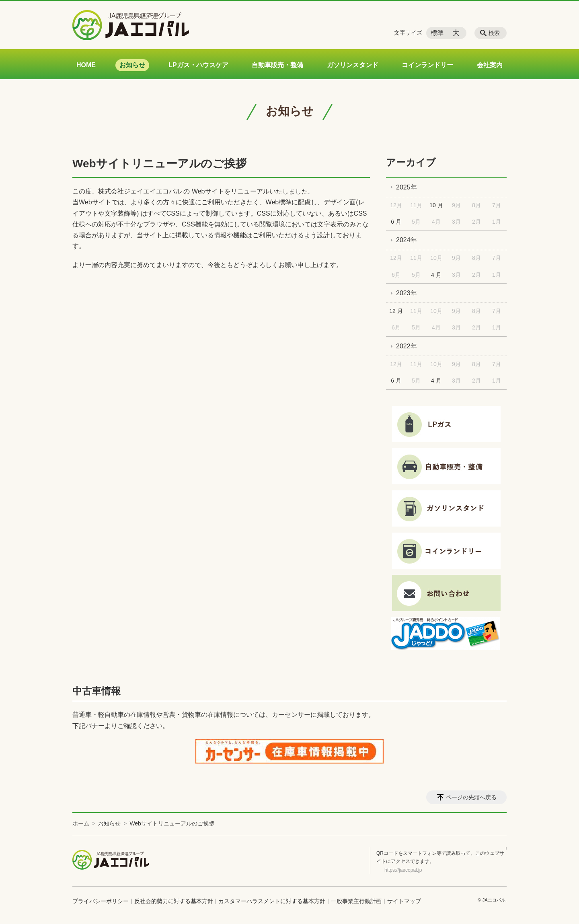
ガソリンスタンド (353, 65)
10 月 (436, 205)
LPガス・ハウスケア (198, 65)
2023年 (407, 293)
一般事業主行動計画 (356, 901)
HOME (86, 65)
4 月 (436, 275)
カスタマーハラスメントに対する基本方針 (272, 901)
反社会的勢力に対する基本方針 (174, 901)
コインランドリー (427, 65)
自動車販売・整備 (277, 65)
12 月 (396, 311)
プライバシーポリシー (101, 901)
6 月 (396, 222)
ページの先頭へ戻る (471, 797)
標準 (437, 33)
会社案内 (490, 65)
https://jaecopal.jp (403, 870)
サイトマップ (404, 901)
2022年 (407, 346)
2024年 (407, 240)
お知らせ (132, 65)
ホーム (81, 823)
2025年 (407, 187)
